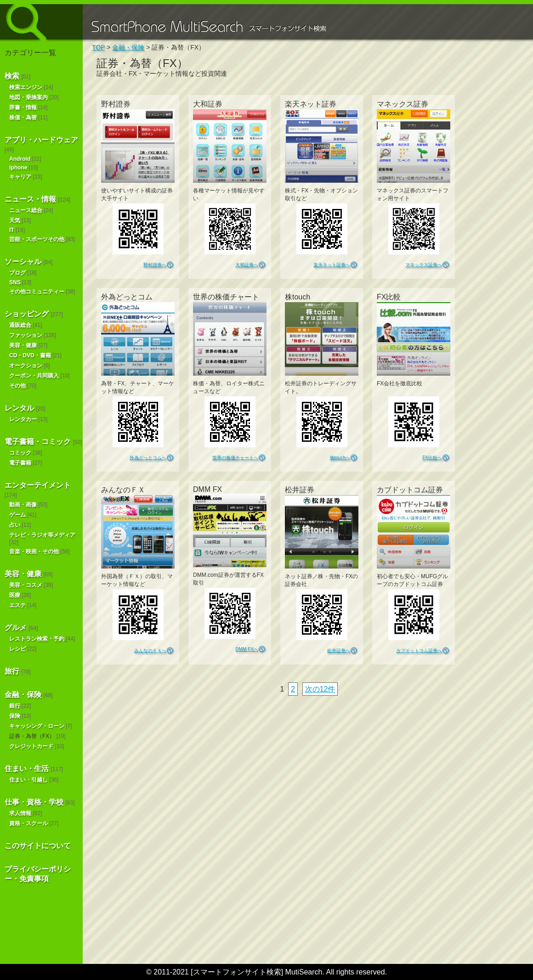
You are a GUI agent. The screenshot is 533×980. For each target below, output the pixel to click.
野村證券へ (155, 265)
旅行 (12, 671)
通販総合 (20, 325)
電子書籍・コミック (38, 442)
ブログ (17, 273)
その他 (17, 386)
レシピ (17, 649)
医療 (15, 595)
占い (15, 525)
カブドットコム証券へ (419, 651)
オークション (26, 366)
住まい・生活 (27, 769)
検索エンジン (26, 87)
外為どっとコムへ (148, 458)
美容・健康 (23, 345)
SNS (15, 282)
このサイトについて (38, 846)
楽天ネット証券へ (332, 265)
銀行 (15, 706)
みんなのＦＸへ (150, 651)
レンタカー (23, 419)
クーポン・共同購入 (34, 376)
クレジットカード (31, 746)
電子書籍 (20, 463)
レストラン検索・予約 (37, 639)
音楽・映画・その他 (34, 552)
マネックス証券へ (424, 265)
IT (12, 230)
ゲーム (17, 515)
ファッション (26, 335)
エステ (17, 605)
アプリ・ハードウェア (41, 140)
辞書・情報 (23, 107)
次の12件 (320, 689)
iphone (18, 168)
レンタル (19, 408)
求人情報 (20, 813)
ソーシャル (23, 262)
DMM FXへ (247, 649)
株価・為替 (23, 118)
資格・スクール (28, 823)
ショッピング (27, 314)
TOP (98, 47)
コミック (20, 453)
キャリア (20, 177)
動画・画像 (23, 505)
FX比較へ (432, 458)
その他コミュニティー (37, 292)
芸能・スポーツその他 (37, 239)
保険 (15, 716)
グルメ (16, 628)
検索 (12, 76)
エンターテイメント (38, 485)
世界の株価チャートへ (235, 458)
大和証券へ (247, 265)
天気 (15, 220)
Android (20, 159)
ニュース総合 (26, 210)
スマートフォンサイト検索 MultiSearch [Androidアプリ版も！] (41, 22)
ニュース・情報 (30, 199)
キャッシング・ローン (37, 726)
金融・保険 (23, 695)
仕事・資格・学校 (34, 802)
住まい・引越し (28, 780)
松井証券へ (339, 651)
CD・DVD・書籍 (30, 355)
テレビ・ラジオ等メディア (42, 535)
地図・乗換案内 (28, 97)
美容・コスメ (26, 585)
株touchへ (340, 458)
